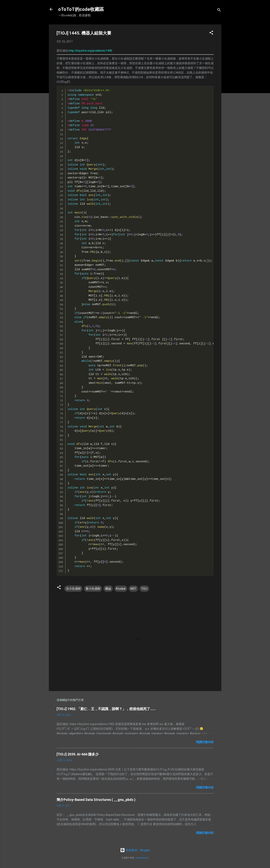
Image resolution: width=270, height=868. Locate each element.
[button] (211, 33)
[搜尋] (219, 11)
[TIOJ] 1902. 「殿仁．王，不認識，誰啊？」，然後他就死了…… (106, 709)
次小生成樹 (73, 589)
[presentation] (63, 82)
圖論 (108, 589)
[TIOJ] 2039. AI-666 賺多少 (78, 754)
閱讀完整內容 (205, 742)
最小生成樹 (93, 589)
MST (133, 589)
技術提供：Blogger (135, 850)
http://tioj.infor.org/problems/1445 (90, 51)
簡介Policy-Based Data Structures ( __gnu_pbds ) (96, 800)
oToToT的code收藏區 (81, 9)
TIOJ (144, 589)
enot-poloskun (143, 858)
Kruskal (121, 589)
